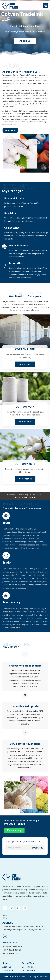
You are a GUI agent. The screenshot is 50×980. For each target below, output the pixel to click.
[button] (14, 831)
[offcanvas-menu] (45, 6)
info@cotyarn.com (12, 939)
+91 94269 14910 (12, 945)
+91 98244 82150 (12, 942)
